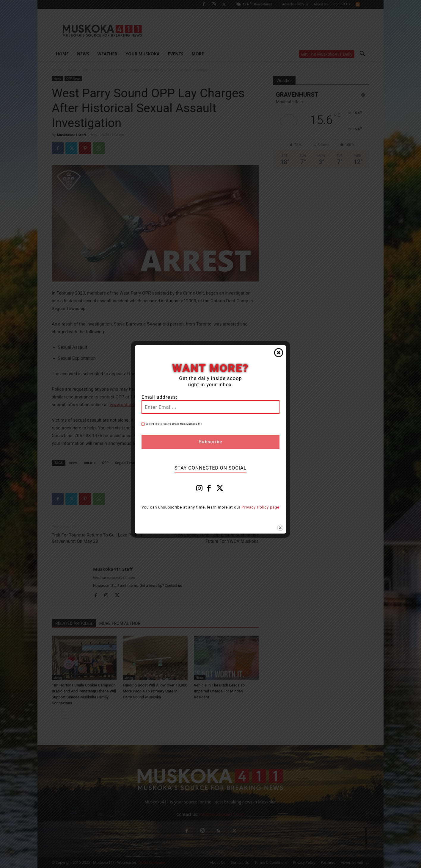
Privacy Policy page (261, 507)
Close (279, 353)
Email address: (159, 397)
